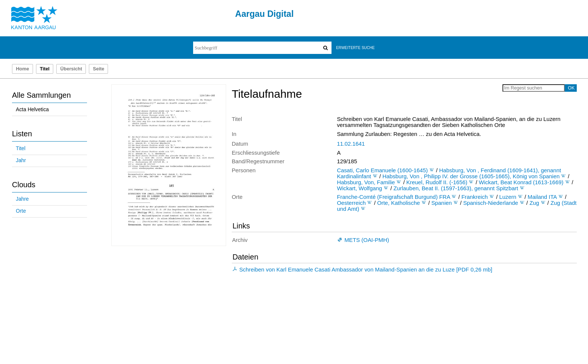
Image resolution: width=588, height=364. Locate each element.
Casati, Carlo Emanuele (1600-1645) (382, 170)
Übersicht (71, 69)
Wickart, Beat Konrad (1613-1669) (521, 182)
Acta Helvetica (32, 110)
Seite (99, 69)
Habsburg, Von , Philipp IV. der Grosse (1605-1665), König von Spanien (471, 176)
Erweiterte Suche (355, 48)
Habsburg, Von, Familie (366, 182)
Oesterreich (351, 203)
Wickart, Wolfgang (359, 188)
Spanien (442, 203)
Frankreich (475, 197)
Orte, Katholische (399, 203)
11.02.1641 (351, 144)
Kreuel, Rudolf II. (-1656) (437, 182)
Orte (21, 211)
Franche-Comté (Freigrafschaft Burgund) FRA (393, 197)
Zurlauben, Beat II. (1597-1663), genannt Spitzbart (456, 188)
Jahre (22, 199)
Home (22, 69)
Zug (534, 203)
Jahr (21, 160)
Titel (20, 148)
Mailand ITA (542, 197)
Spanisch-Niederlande (490, 203)
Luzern (508, 197)
